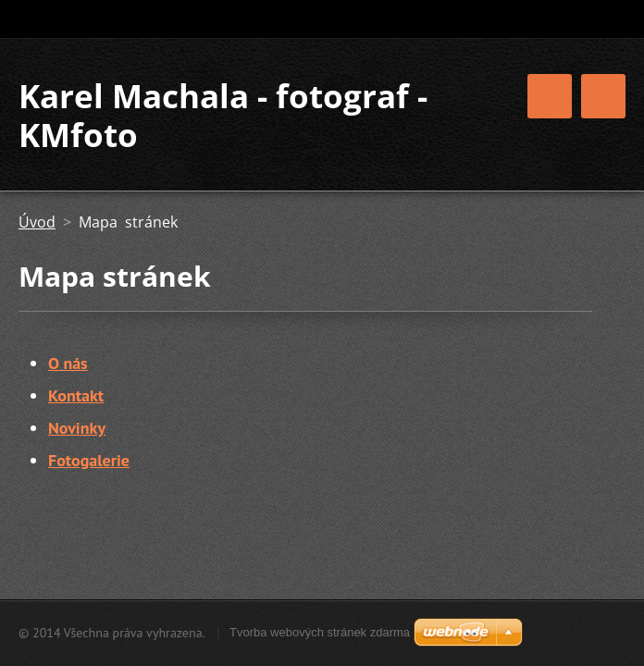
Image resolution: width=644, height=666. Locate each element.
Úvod (37, 222)
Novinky (77, 428)
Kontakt (76, 395)
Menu (603, 96)
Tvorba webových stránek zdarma (320, 632)
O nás (68, 363)
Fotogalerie (89, 460)
